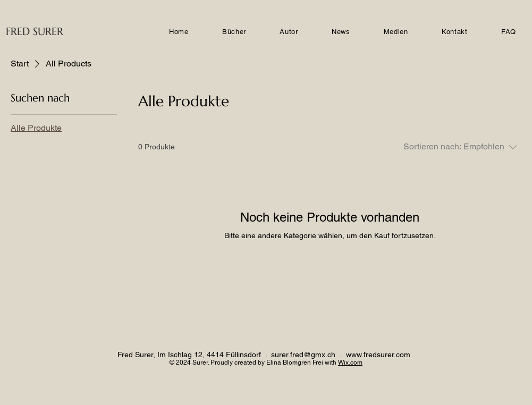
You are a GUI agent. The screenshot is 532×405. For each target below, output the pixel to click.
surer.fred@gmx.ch (303, 355)
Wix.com (350, 362)
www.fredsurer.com (378, 355)
